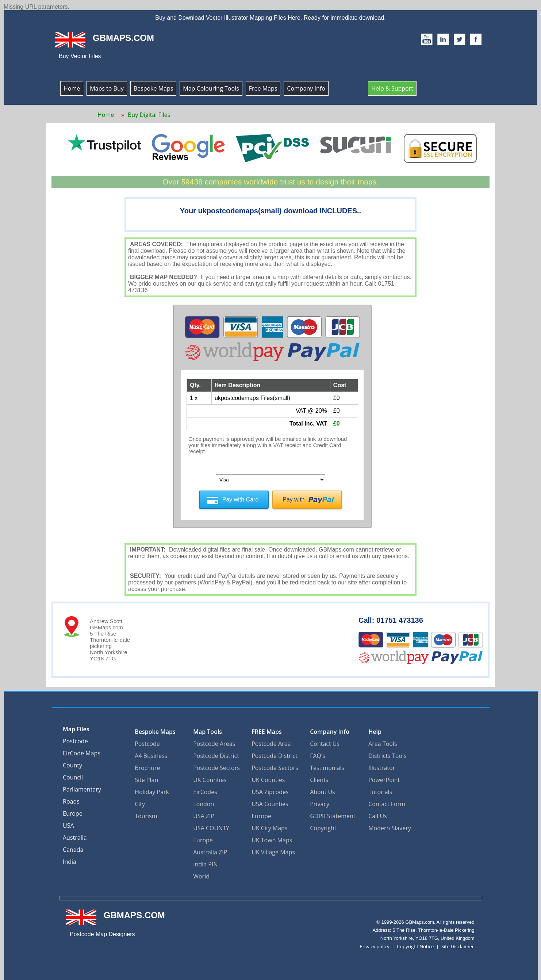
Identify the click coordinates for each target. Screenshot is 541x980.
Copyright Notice (415, 944)
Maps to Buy (107, 88)
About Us (323, 790)
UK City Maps (269, 826)
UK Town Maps (272, 838)
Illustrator (382, 766)
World (201, 874)
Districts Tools (387, 754)
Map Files (76, 728)
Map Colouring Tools (211, 88)
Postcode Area (271, 741)
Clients (319, 778)
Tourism (146, 814)
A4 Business (151, 754)
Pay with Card (241, 499)
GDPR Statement (333, 814)
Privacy (320, 802)
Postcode (75, 740)
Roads (71, 800)
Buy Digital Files (149, 115)
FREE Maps (267, 729)
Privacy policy (374, 944)
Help (375, 729)
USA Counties (270, 802)
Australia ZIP (210, 850)
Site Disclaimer (458, 944)
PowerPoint (384, 778)
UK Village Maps (273, 850)
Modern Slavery (390, 826)
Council (73, 776)
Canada (73, 848)
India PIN (205, 862)
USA (68, 824)
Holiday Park (152, 790)
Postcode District (216, 754)
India (70, 860)
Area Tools (383, 741)
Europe (73, 812)
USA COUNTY (211, 826)
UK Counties (210, 778)
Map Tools (208, 729)
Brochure (147, 766)
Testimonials (327, 766)
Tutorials (380, 790)
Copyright (323, 826)
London (204, 802)
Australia (75, 836)
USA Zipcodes (270, 790)
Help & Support (392, 88)
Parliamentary (82, 788)
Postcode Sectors (216, 766)
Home (72, 88)
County (72, 764)
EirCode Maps (82, 752)
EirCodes (205, 790)
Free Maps (263, 88)
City (140, 802)
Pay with (293, 499)
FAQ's (318, 754)
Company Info (306, 88)
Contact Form (387, 802)
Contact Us (325, 741)
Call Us (378, 814)
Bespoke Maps (154, 88)
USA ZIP (204, 814)
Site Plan (146, 778)
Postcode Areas (214, 741)
